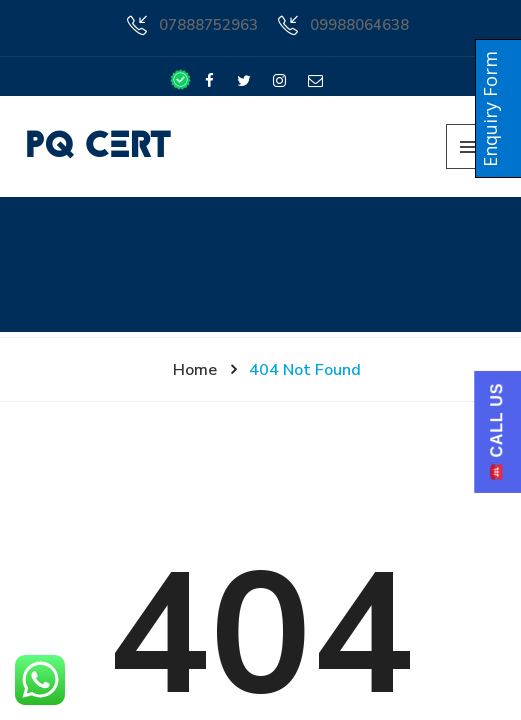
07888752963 (208, 25)
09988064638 (359, 25)
